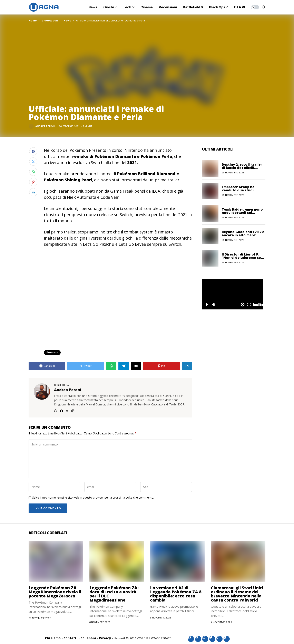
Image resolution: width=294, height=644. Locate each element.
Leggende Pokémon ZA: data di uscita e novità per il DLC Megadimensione (114, 594)
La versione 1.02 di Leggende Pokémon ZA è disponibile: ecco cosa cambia (176, 594)
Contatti (71, 638)
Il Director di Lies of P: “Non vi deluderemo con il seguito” (242, 258)
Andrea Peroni (45, 126)
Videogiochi (50, 20)
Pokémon (52, 352)
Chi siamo (53, 638)
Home (33, 20)
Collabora (88, 638)
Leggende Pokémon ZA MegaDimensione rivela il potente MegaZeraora (55, 592)
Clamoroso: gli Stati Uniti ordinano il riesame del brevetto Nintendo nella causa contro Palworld (237, 594)
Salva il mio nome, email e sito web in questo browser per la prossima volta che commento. (93, 498)
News (67, 20)
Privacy (105, 638)
